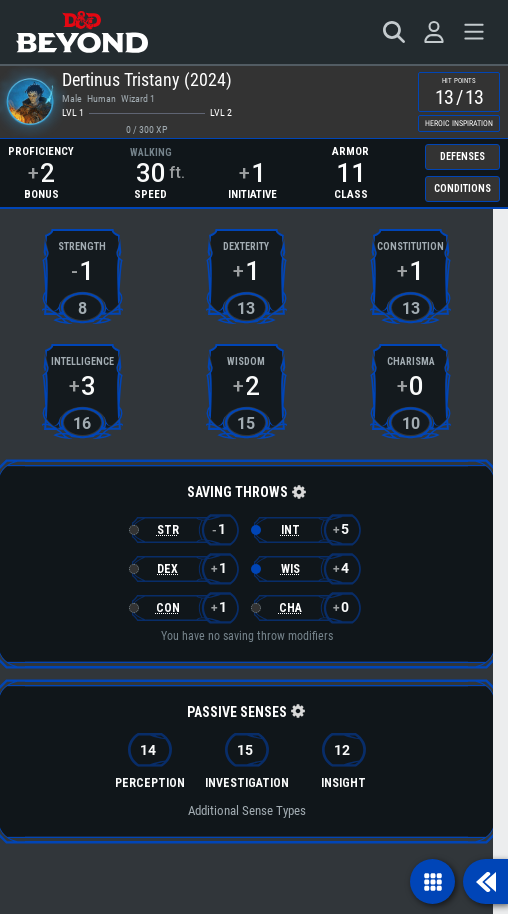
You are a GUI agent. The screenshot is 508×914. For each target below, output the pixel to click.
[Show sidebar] (485, 881)
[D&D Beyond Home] (82, 32)
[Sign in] (434, 32)
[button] (297, 493)
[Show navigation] (432, 881)
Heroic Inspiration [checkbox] (459, 123)
